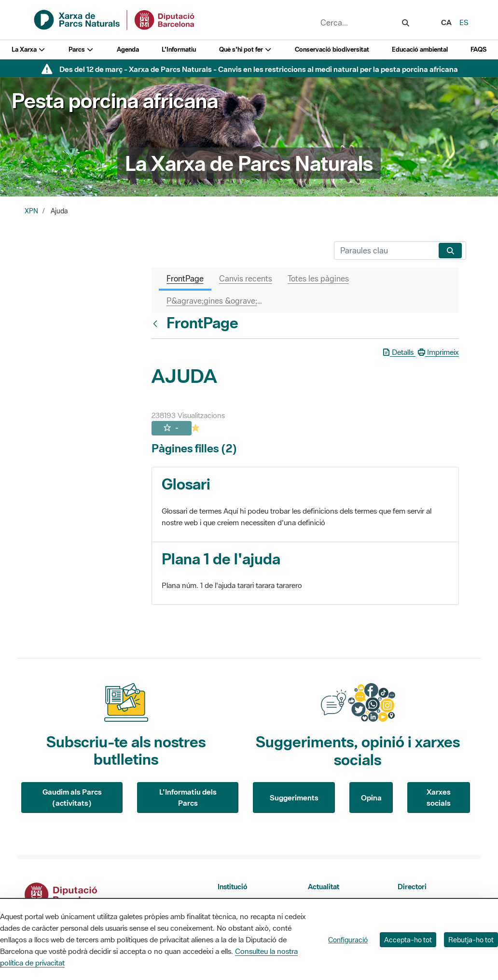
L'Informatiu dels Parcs (188, 797)
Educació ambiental (420, 49)
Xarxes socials (439, 797)
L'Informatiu (179, 49)
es (464, 22)
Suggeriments (294, 798)
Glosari (186, 484)
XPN (31, 211)
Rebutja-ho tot (471, 940)
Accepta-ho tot (408, 940)
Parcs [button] (81, 49)
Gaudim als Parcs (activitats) (72, 797)
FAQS (478, 49)
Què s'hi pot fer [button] (246, 49)
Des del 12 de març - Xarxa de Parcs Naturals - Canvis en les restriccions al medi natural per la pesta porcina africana (259, 69)
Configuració (348, 940)
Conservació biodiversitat (332, 49)
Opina (371, 798)
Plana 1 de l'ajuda (221, 559)
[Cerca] (384, 251)
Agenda (128, 49)
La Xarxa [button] (29, 49)
